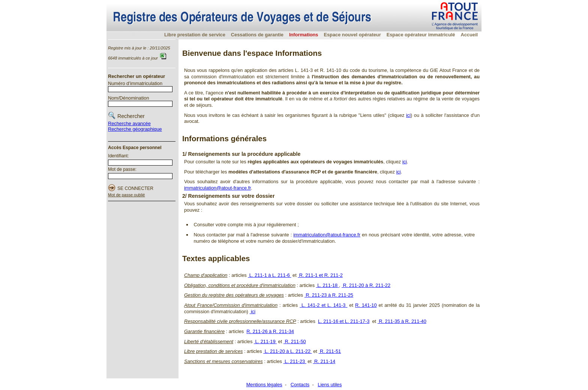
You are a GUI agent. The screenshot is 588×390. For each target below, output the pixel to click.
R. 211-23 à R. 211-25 (329, 295)
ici (408, 115)
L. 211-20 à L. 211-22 (288, 351)
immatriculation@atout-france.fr (217, 188)
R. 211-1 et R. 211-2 (320, 275)
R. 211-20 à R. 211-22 (366, 285)
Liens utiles (330, 385)
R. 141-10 (366, 305)
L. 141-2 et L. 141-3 (323, 305)
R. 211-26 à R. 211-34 (270, 331)
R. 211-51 (330, 351)
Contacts (300, 385)
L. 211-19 (265, 341)
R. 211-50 (295, 341)
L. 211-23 (295, 361)
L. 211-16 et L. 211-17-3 (344, 321)
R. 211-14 (324, 361)
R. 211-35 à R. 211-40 (402, 321)
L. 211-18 (328, 285)
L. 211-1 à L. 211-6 (269, 275)
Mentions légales (264, 385)
